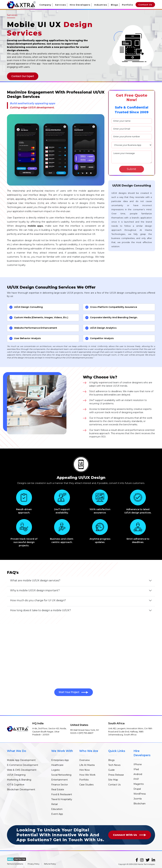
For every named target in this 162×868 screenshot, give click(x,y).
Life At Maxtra (87, 765)
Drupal (137, 789)
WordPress (140, 794)
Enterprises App (60, 760)
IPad (136, 769)
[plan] (132, 145)
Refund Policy (50, 864)
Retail (54, 804)
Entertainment (59, 780)
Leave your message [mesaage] (132, 157)
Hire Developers (80, 5)
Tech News (114, 765)
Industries (101, 5)
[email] (132, 129)
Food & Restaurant (62, 794)
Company (45, 5)
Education (57, 809)
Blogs (115, 5)
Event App (57, 814)
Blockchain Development (21, 790)
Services (61, 5)
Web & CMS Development (22, 770)
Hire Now (84, 770)
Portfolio (128, 5)
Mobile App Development (21, 760)
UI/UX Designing (16, 775)
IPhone (138, 764)
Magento (139, 784)
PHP (136, 779)
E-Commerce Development (23, 765)
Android (138, 774)
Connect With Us (130, 835)
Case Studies (86, 785)
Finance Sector (60, 785)
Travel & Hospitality (62, 799)
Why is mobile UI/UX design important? (35, 590)
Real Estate (58, 790)
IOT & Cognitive (16, 785)
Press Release (116, 775)
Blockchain (140, 804)
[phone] (132, 137)
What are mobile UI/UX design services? (35, 580)
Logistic (56, 770)
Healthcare (57, 765)
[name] (132, 121)
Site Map (113, 780)
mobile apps (35, 226)
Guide (111, 770)
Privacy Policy (34, 864)
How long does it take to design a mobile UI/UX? (40, 610)
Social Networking (61, 775)
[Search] (132, 169)
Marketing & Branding (19, 780)
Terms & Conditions (15, 864)
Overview (84, 760)
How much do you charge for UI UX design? (38, 600)
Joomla (138, 799)
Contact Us (145, 5)
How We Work (87, 775)
